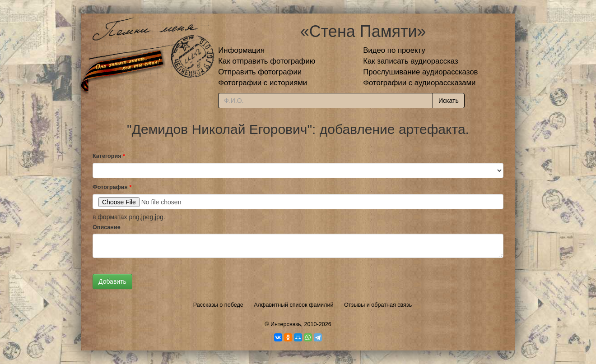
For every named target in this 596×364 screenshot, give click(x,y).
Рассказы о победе (218, 305)
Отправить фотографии (260, 72)
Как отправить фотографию (267, 61)
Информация (241, 50)
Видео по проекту (394, 50)
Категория (109, 156)
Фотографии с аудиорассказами (419, 83)
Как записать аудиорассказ (411, 61)
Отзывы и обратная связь (378, 305)
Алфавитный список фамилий (293, 305)
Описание (107, 227)
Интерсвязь (286, 324)
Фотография (112, 187)
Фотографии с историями (263, 83)
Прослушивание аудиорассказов (420, 72)
